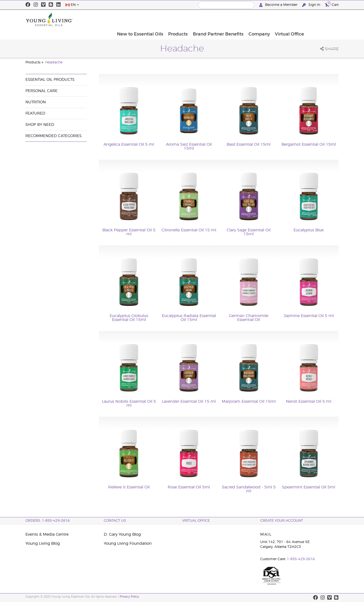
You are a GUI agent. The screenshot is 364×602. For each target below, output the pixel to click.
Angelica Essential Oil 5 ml (129, 144)
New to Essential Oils (170, 19)
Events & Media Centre (47, 534)
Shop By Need (40, 125)
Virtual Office (321, 19)
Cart (332, 4)
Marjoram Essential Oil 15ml (249, 401)
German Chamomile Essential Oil (249, 318)
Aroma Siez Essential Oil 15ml (189, 146)
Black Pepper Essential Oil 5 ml (129, 232)
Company (291, 19)
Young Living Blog (43, 543)
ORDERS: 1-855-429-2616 (48, 521)
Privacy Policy (129, 597)
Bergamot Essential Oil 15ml (309, 144)
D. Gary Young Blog (122, 534)
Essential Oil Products (50, 80)
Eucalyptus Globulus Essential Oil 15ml (129, 318)
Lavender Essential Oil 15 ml (189, 401)
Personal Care (41, 91)
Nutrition (36, 102)
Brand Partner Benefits (249, 19)
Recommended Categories (53, 136)
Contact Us (115, 521)
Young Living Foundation (128, 543)
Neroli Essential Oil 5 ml (309, 401)
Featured (35, 113)
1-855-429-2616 (301, 559)
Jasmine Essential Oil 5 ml (309, 316)
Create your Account (282, 521)
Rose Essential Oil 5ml (189, 487)
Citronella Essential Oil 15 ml (189, 230)
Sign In (312, 5)
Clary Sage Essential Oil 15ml (249, 232)
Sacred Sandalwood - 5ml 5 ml (249, 489)
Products (209, 19)
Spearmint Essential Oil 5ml (309, 487)
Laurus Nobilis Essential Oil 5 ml (129, 403)
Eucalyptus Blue (309, 230)
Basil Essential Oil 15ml (249, 144)
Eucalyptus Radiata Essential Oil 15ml (189, 318)
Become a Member (279, 5)
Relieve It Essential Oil (129, 487)
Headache (54, 62)
